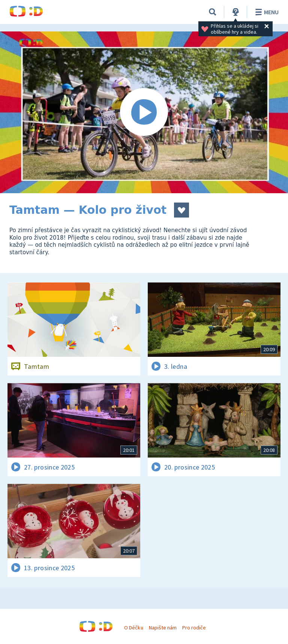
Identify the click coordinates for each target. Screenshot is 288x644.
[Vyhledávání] (213, 12)
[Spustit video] (144, 112)
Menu (266, 12)
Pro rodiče (194, 628)
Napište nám (163, 628)
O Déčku (133, 628)
